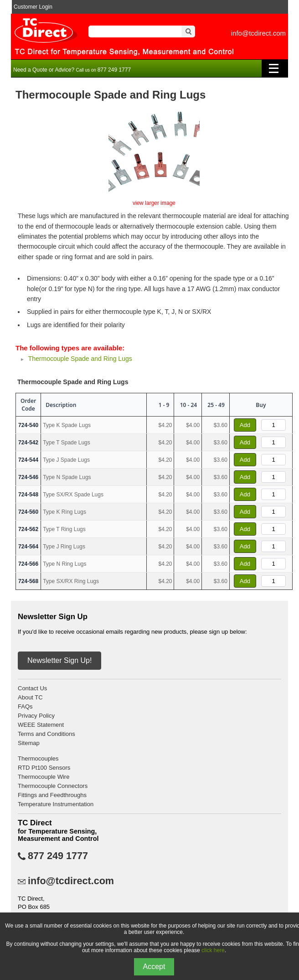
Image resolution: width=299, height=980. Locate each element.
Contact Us (32, 688)
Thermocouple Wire (44, 777)
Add (245, 425)
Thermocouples (38, 758)
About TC (30, 697)
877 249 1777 (58, 856)
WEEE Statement (41, 725)
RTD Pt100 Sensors (44, 768)
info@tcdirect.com (258, 33)
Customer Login (33, 7)
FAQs (25, 706)
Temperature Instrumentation (56, 804)
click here (213, 950)
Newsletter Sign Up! (59, 660)
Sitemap (29, 743)
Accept (154, 967)
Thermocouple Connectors (53, 786)
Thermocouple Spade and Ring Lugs (80, 359)
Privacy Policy (36, 716)
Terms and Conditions (46, 734)
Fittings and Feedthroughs (52, 795)
